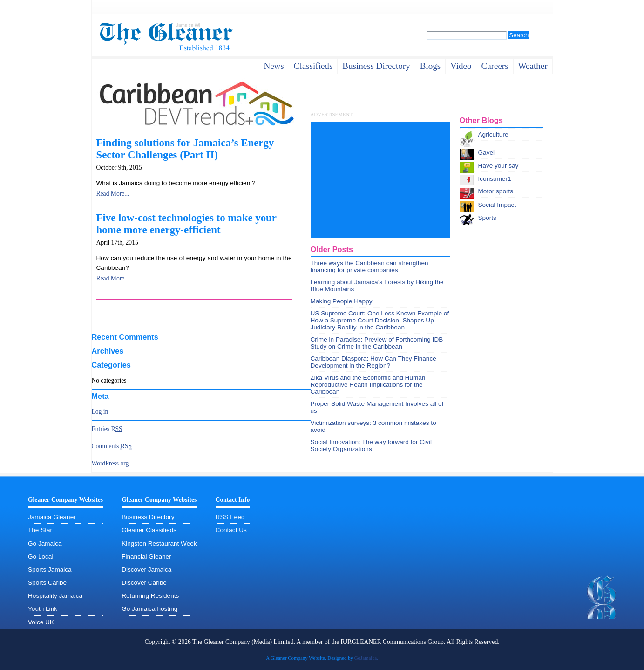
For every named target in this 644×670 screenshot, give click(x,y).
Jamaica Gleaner (52, 517)
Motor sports (496, 191)
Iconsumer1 (495, 179)
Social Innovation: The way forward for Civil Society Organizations (371, 445)
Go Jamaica (45, 544)
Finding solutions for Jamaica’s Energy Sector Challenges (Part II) (185, 149)
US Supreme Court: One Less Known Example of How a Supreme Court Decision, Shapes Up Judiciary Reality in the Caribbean (380, 320)
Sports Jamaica (50, 570)
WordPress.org (110, 463)
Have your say (498, 166)
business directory (376, 66)
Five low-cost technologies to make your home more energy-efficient (186, 224)
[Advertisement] (380, 180)
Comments (112, 446)
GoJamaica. (366, 658)
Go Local (41, 557)
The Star (40, 530)
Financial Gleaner (146, 557)
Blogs (430, 66)
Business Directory (148, 517)
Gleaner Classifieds (149, 530)
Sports (487, 218)
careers (495, 66)
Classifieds (313, 66)
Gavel (487, 153)
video (461, 66)
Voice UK (41, 622)
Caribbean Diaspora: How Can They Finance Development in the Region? (373, 362)
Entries (107, 429)
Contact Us (231, 530)
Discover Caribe (144, 583)
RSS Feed (230, 517)
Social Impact (497, 205)
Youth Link (43, 609)
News (274, 66)
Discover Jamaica (146, 570)
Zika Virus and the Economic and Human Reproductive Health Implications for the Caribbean (368, 385)
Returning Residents (150, 596)
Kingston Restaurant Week (159, 544)
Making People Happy (342, 301)
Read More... (113, 194)
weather (533, 66)
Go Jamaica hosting (149, 609)
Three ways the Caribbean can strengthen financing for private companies (369, 267)
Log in (100, 412)
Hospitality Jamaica (55, 596)
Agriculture (493, 134)
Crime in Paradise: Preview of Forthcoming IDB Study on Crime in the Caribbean (377, 343)
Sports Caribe (47, 583)
